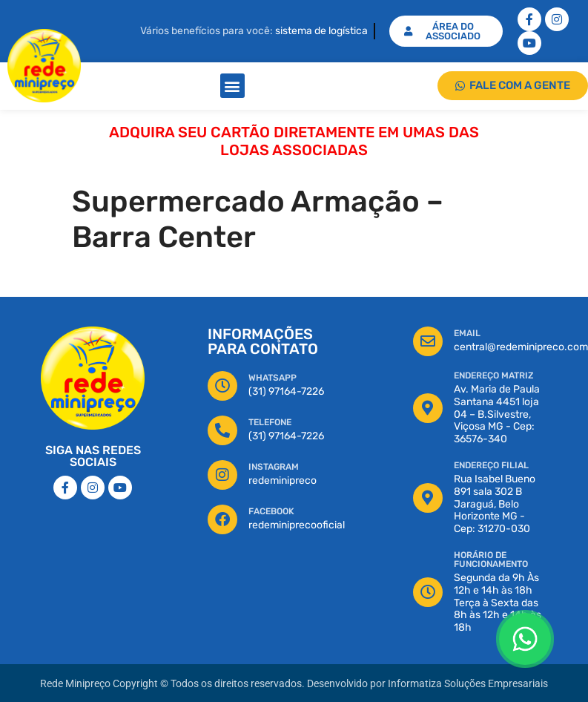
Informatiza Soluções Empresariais (468, 684)
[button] (232, 86)
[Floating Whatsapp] (525, 639)
